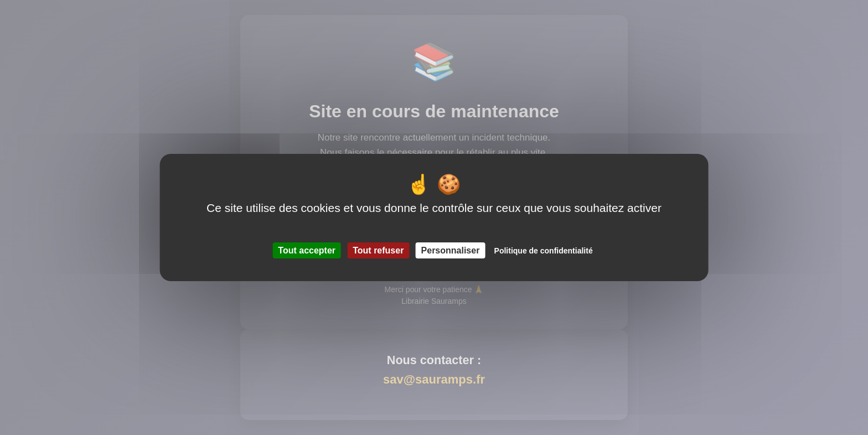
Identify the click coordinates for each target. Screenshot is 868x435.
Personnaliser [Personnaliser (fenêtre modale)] (451, 250)
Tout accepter (307, 250)
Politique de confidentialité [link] (544, 251)
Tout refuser (378, 250)
